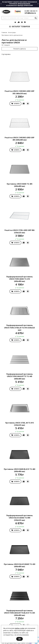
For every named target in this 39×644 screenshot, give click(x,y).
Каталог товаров (21, 27)
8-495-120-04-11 (31, 11)
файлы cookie (20, 628)
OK (19, 639)
